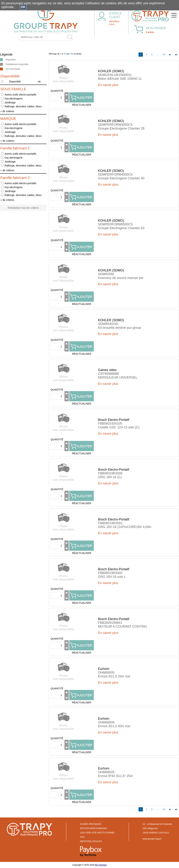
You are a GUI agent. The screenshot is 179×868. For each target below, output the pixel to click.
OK (23, 7)
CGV (82, 837)
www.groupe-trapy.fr (152, 839)
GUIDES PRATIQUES (91, 824)
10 (164, 54)
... (158, 54)
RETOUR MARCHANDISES (93, 828)
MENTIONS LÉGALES (91, 841)
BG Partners (101, 865)
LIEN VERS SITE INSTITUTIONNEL (97, 833)
